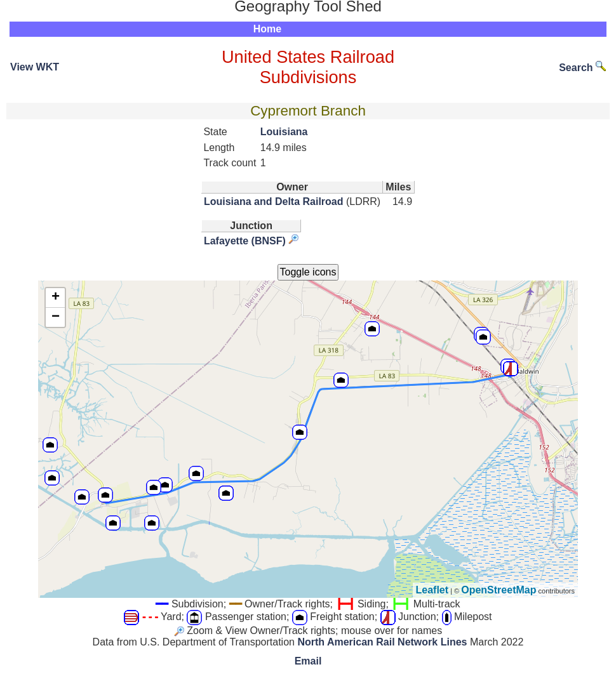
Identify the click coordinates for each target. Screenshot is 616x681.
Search (582, 68)
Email (308, 661)
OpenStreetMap (499, 590)
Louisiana (284, 132)
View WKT (35, 67)
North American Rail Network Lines (382, 642)
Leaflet (432, 590)
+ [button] (56, 298)
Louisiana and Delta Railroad (274, 202)
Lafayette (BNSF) (245, 241)
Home (267, 29)
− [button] (56, 317)
